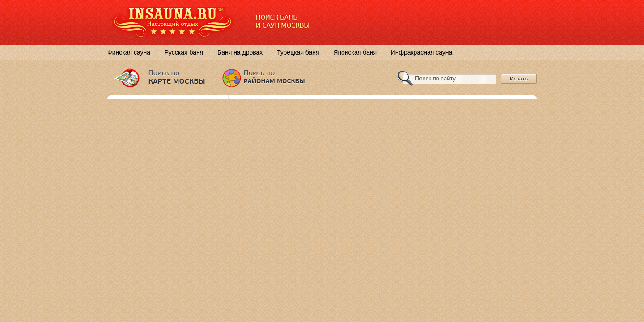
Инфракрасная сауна (422, 52)
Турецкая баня (298, 52)
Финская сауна (129, 52)
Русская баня (184, 52)
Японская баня (355, 52)
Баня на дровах (240, 52)
